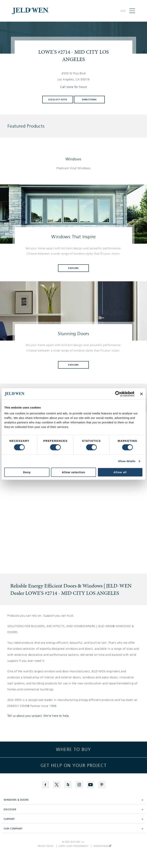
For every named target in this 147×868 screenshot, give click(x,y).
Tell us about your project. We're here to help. (38, 716)
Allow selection (73, 472)
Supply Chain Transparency (74, 846)
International (102, 846)
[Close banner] (141, 394)
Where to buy (73, 749)
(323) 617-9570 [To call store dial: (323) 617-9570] (58, 100)
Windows (74, 159)
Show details (127, 461)
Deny (27, 472)
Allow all (120, 472)
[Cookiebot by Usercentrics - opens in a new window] (118, 394)
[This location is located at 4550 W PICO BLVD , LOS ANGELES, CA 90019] (74, 76)
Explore (74, 268)
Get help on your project (74, 765)
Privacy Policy (46, 846)
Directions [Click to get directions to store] (89, 100)
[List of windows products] (73, 168)
